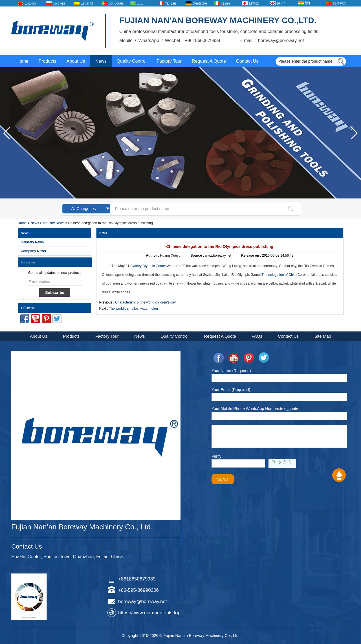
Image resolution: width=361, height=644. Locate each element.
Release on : (252, 256)
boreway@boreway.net (143, 602)
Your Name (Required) (231, 371)
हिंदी (307, 3)
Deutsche (200, 3)
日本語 (254, 3)
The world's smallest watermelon (133, 309)
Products (48, 61)
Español (87, 3)
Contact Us (247, 61)
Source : (198, 256)
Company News (33, 251)
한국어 (282, 3)
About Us (76, 61)
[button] (354, 133)
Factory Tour (169, 61)
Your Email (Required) (231, 390)
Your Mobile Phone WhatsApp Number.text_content (257, 409)
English (30, 3)
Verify (216, 456)
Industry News (54, 223)
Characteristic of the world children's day (145, 302)
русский (59, 3)
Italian (225, 3)
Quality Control (132, 61)
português (116, 3)
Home (22, 61)
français (171, 3)
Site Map (323, 336)
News (101, 61)
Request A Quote (209, 61)
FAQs (257, 336)
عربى (141, 3)
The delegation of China (279, 275)
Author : (153, 256)
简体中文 (340, 3)
